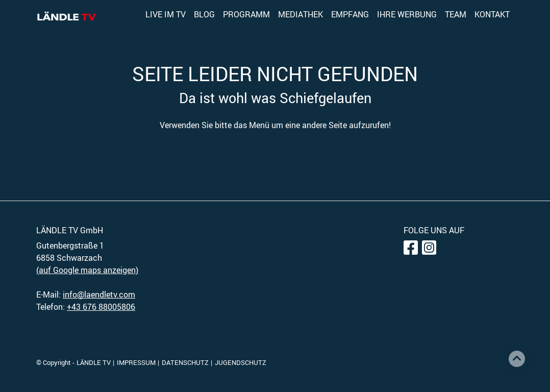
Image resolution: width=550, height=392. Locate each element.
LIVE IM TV (166, 14)
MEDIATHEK (301, 14)
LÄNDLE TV (94, 362)
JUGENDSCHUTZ (241, 362)
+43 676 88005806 (101, 307)
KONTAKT (492, 14)
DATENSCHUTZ (185, 362)
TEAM (456, 14)
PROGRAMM (246, 14)
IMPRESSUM (136, 362)
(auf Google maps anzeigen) (87, 270)
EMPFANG (350, 14)
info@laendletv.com (99, 295)
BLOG (204, 14)
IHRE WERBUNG (407, 14)
